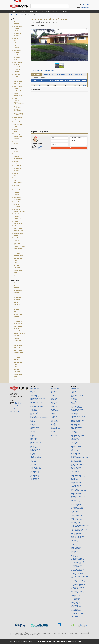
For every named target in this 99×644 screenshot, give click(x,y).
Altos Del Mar (53, 394)
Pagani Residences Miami (76, 516)
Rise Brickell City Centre (36, 448)
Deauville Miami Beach (76, 444)
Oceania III (33, 431)
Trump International (35, 459)
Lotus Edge (53, 418)
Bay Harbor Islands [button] (18, 26)
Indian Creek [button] (17, 67)
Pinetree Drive (54, 426)
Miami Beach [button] (17, 72)
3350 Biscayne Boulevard (76, 401)
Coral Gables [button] (17, 38)
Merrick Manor (34, 413)
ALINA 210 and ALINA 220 (76, 408)
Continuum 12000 (75, 441)
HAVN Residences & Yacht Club (77, 464)
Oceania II (33, 430)
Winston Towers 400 (35, 474)
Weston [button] (15, 141)
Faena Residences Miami (76, 452)
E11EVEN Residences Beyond (77, 447)
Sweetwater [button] (16, 265)
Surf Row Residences (75, 554)
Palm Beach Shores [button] (18, 91)
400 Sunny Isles (34, 393)
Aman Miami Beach (75, 413)
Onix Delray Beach (75, 511)
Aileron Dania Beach (75, 411)
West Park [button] (16, 139)
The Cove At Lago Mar (18, 115)
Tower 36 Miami (74, 589)
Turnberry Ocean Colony (36, 469)
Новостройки (74, 387)
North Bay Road (54, 423)
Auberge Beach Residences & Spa (38, 398)
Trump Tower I (34, 463)
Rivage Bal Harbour (75, 527)
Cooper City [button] (16, 36)
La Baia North (74, 478)
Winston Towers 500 (35, 475)
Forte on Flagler (74, 456)
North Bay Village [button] (18, 81)
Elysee (72, 449)
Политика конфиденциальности (60, 641)
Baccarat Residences (75, 422)
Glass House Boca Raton (76, 463)
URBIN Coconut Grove (75, 598)
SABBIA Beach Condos (35, 449)
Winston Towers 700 (35, 478)
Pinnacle (32, 445)
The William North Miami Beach (77, 587)
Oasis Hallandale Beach (76, 499)
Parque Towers (34, 444)
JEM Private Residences (76, 475)
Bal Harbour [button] (16, 24)
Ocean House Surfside (76, 500)
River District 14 (74, 528)
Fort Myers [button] (16, 53)
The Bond (33, 455)
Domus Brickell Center (75, 445)
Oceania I (32, 429)
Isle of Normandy (54, 411)
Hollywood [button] (16, 65)
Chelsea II (16, 102)
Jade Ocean (33, 409)
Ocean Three (33, 424)
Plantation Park (17, 112)
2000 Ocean (33, 394)
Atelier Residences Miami (76, 419)
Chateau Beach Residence (36, 402)
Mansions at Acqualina (35, 412)
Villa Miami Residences (76, 607)
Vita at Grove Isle (74, 609)
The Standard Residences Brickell (78, 584)
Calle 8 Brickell (74, 433)
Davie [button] (15, 43)
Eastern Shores (54, 402)
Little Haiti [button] (16, 214)
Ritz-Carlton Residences (76, 524)
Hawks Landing (17, 105)
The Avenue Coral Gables (76, 558)
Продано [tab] (70, 74)
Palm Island (53, 424)
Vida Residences (74, 605)
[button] (86, 29)
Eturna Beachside (74, 451)
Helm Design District (75, 469)
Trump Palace (33, 460)
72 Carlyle (73, 393)
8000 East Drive (74, 405)
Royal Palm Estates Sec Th (19, 113)
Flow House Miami (75, 455)
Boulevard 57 (74, 429)
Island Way (53, 409)
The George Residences (56, 433)
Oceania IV (33, 433)
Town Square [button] (16, 268)
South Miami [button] (17, 253)
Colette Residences (75, 440)
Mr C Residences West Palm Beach (78, 491)
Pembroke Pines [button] (17, 96)
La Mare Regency (74, 480)
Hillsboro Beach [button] (17, 62)
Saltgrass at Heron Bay (55, 429)
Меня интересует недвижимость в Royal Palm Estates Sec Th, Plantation (78, 141)
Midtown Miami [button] (17, 219)
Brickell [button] (15, 164)
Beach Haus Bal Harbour (76, 424)
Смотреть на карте (49, 70)
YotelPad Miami (34, 480)
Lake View (53, 415)
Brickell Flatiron (34, 400)
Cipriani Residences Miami (76, 437)
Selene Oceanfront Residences (77, 536)
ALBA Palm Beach (75, 407)
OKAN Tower (73, 498)
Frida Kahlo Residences (76, 460)
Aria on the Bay (34, 395)
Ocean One (33, 422)
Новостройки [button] (33, 12)
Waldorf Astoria (74, 612)
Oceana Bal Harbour (35, 427)
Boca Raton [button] (16, 29)
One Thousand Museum (36, 437)
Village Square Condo (18, 245)
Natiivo (72, 492)
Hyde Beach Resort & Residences (38, 407)
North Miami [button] (16, 84)
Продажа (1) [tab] (36, 74)
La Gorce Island (54, 412)
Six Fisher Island (74, 543)
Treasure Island (54, 435)
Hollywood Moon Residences (77, 470)
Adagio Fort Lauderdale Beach (77, 409)
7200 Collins (73, 404)
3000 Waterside (74, 400)
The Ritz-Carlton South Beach (77, 579)
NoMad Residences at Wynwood (78, 496)
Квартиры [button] (15, 12)
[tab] (20, 21)
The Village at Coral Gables (76, 586)
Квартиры (33, 387)
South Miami (33, 391)
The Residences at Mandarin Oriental (79, 572)
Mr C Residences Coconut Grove (37, 419)
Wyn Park (73, 615)
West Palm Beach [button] (18, 136)
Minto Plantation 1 (18, 109)
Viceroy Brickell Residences (77, 604)
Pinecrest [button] (16, 98)
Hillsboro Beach (34, 390)
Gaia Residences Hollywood (77, 462)
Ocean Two (33, 423)
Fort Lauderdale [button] (17, 50)
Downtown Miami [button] (18, 190)
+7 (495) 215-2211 (85, 6)
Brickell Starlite (74, 431)
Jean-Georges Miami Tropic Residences (79, 477)
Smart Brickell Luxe (75, 546)
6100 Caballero (74, 402)
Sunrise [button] (15, 127)
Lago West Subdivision (19, 108)
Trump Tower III (34, 466)
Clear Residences (74, 438)
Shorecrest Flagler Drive (76, 542)
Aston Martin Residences (36, 397)
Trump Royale (33, 462)
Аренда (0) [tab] (46, 74)
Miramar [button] (15, 77)
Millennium (33, 415)
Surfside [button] (16, 129)
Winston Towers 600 (35, 477)
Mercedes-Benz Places (76, 487)
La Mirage (53, 413)
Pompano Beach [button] (17, 117)
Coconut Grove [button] (17, 33)
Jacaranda (16, 106)
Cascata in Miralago (55, 401)
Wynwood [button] (16, 143)
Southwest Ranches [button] (18, 122)
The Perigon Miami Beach (76, 571)
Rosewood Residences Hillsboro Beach (79, 529)
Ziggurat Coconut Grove (76, 616)
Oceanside (33, 435)
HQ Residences (74, 466)
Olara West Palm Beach (76, 503)
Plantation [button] (16, 101)
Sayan (32, 452)
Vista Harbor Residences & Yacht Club (79, 608)
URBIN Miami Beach (75, 600)
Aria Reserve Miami (75, 415)
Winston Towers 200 (35, 471)
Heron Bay (53, 405)
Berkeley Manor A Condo (19, 242)
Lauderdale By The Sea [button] (19, 212)
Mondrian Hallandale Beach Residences (39, 418)
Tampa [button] (15, 131)
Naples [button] (15, 79)
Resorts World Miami (75, 522)
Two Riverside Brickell (75, 596)
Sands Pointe (33, 451)
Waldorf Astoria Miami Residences (78, 613)
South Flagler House (75, 550)
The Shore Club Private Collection (78, 580)
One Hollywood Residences (77, 506)
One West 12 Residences (76, 510)
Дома (52, 387)
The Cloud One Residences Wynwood (79, 561)
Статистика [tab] (79, 74)
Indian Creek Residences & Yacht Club (79, 474)
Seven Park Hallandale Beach (77, 539)
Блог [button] (42, 12)
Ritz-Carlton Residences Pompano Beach (80, 525)
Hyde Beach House (35, 405)
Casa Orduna (53, 400)
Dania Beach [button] (16, 178)
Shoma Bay (73, 540)
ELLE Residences (74, 448)
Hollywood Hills (54, 408)
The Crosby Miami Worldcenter (77, 562)
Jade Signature (34, 411)
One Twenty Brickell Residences (78, 509)
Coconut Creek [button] (17, 166)
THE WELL (73, 556)
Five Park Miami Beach (76, 453)
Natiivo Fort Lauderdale (76, 493)
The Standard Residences (76, 583)
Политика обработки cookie (74, 641)
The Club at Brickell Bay (36, 456)
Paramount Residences (36, 442)
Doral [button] (15, 45)
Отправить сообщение (69, 148)
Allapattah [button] (16, 151)
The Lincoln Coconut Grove (76, 568)
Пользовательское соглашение (44, 641)
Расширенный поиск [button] (52, 12)
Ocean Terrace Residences (76, 502)
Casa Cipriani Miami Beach (76, 434)
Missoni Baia (33, 416)
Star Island (53, 431)
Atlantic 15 (53, 395)
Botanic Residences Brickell (77, 427)
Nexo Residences (74, 495)
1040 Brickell (73, 397)
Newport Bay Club (54, 422)
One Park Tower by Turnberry (77, 507)
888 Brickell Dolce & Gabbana (77, 395)
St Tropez (33, 453)
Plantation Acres (17, 111)
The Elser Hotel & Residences (37, 458)
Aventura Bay (53, 397)
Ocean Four (33, 426)
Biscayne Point (54, 398)
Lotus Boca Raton (54, 416)
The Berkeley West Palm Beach (77, 560)
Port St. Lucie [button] (17, 119)
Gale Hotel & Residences (36, 404)
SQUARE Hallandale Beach (76, 531)
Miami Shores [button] (17, 74)
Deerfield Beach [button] (17, 183)
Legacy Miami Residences (76, 482)
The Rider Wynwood (75, 575)
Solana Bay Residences (76, 547)
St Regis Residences (75, 553)
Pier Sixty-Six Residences (76, 520)
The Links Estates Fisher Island (57, 434)
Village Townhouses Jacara (19, 246)
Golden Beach (54, 391)
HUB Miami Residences (76, 467)
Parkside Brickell (74, 518)
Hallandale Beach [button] (18, 57)
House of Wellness (75, 471)
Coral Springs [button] (17, 41)
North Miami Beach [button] (18, 86)
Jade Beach (33, 408)
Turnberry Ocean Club (35, 467)
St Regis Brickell (74, 551)
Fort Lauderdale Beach (55, 404)
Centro (32, 401)
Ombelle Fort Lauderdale (76, 504)
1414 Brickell (73, 398)
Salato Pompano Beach (76, 533)
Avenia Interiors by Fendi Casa (77, 420)
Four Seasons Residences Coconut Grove (80, 459)
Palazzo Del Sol (34, 440)
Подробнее (84, 85)
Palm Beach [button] (16, 89)
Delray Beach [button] (17, 185)
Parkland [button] (16, 93)
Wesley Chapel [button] (17, 134)
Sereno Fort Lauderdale (76, 538)
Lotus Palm (53, 419)
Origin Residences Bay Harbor (77, 514)
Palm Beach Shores (35, 389)
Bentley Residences (75, 426)
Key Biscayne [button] (17, 69)
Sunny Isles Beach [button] (18, 124)
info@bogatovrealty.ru (84, 7)
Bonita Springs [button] (17, 31)
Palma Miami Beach (75, 517)
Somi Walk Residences (76, 549)
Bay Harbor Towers (75, 423)
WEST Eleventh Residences (77, 611)
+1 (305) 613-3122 (85, 5)
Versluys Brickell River (75, 602)
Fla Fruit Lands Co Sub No (19, 104)
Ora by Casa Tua (74, 513)
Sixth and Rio (73, 544)
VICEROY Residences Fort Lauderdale (79, 601)
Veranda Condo (17, 243)
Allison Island (53, 393)
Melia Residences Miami (76, 485)
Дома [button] (24, 12)
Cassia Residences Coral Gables (78, 435)
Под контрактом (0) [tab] (58, 74)
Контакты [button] (64, 12)
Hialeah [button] (15, 60)
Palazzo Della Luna (35, 441)
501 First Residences (75, 394)
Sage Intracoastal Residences (77, 532)
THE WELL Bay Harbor (75, 557)
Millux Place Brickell (75, 489)
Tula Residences (74, 590)
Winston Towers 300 (35, 473)
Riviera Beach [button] (17, 251)
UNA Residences (74, 597)
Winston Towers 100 (35, 470)
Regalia (32, 447)
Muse (32, 420)
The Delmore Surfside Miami (77, 564)
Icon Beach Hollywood (75, 473)
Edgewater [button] (16, 192)
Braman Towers (74, 430)
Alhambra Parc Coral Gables (77, 412)
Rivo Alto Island (54, 427)
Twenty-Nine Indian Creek (76, 591)
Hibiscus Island (54, 407)
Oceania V (33, 434)
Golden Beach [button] (17, 55)
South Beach (53, 430)
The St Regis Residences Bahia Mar (78, 582)
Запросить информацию (37, 70)
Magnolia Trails (54, 420)
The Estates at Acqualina (76, 565)
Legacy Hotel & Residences (76, 481)
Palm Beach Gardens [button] (19, 231)
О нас (12, 412)
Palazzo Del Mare (34, 438)
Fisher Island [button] (17, 48)
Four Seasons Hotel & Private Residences (80, 458)
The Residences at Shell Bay (77, 573)
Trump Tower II (34, 464)
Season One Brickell (75, 535)
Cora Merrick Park (75, 442)
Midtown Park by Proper (76, 488)
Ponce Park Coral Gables (76, 521)
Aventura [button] (16, 21)
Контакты (16, 412)
